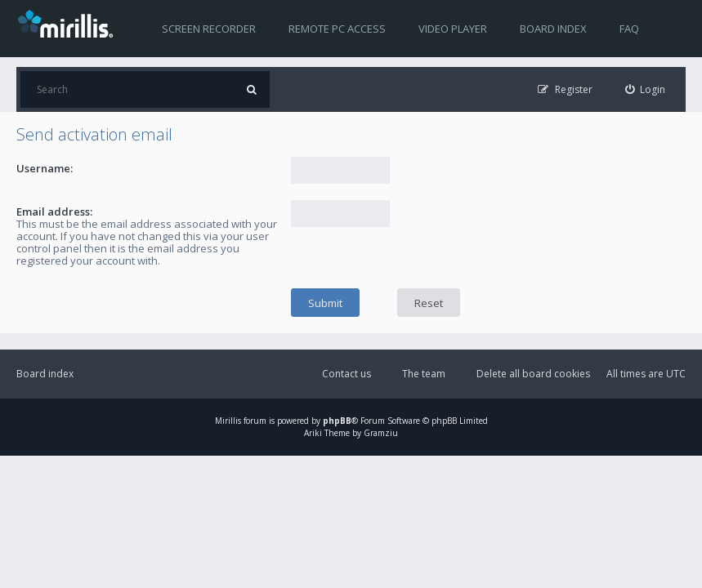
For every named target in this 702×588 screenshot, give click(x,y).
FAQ (629, 29)
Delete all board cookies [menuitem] (533, 374)
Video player (453, 29)
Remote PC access (337, 29)
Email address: (54, 212)
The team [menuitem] (424, 374)
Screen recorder (209, 29)
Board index (553, 29)
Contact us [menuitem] (347, 374)
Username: (45, 168)
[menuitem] (646, 89)
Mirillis (228, 421)
